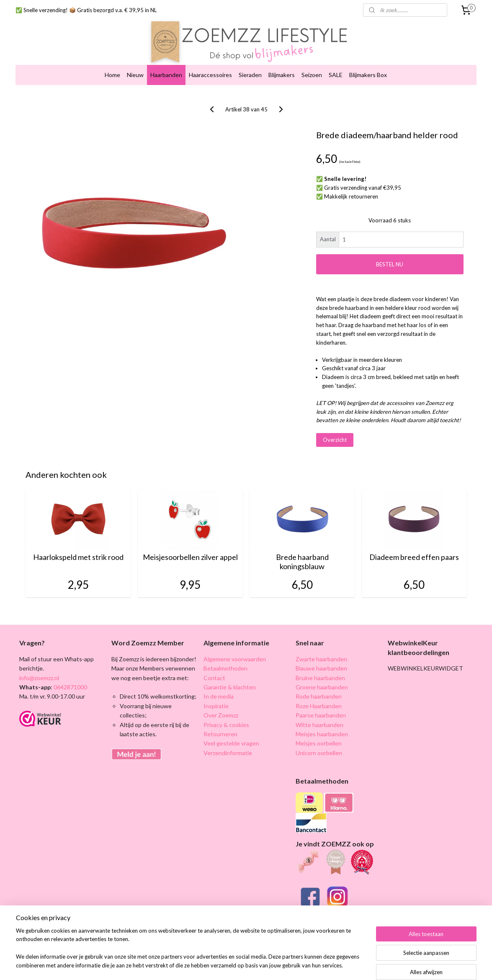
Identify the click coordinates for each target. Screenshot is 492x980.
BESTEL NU (390, 261)
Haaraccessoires (210, 72)
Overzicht (334, 437)
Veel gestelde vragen (231, 741)
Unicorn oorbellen (319, 750)
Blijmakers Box (368, 72)
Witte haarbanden (319, 722)
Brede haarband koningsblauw (302, 559)
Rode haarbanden (319, 694)
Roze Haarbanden (319, 703)
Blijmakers (282, 72)
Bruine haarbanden (320, 675)
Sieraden (250, 72)
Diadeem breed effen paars (414, 554)
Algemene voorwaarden (235, 656)
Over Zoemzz (221, 712)
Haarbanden (166, 72)
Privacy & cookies (226, 722)
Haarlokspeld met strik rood (78, 554)
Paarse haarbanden (321, 712)
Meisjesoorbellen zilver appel (190, 554)
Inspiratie (216, 703)
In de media (219, 694)
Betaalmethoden (225, 665)
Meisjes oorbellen (319, 741)
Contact (214, 675)
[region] (191, 953)
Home (112, 72)
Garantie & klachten (230, 684)
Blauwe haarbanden (321, 665)
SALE (336, 72)
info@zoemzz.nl (39, 675)
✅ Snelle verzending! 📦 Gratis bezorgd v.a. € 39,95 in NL (86, 10)
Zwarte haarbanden (321, 656)
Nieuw (135, 72)
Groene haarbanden (322, 684)
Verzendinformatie (228, 750)
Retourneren (220, 731)
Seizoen (312, 72)
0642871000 (70, 684)
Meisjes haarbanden (322, 731)
